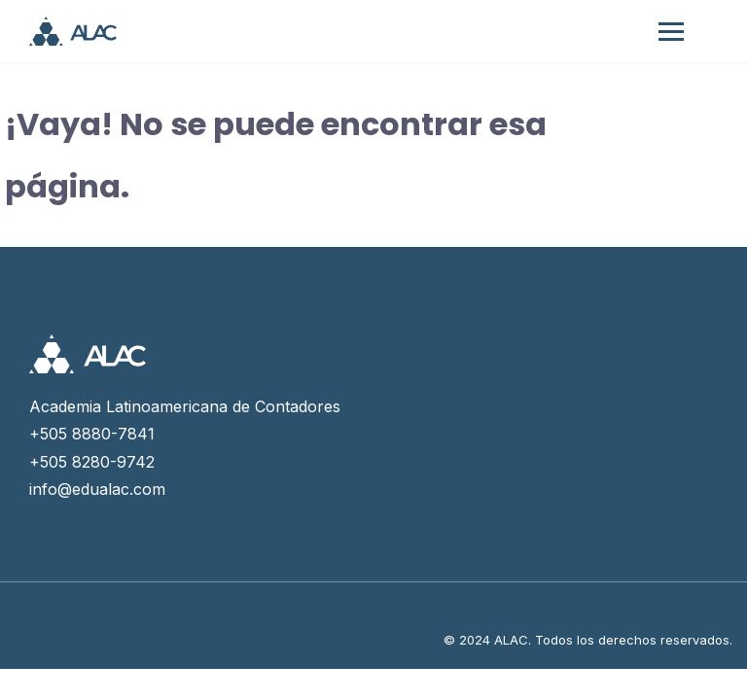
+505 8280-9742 (92, 462)
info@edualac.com (97, 489)
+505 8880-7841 (92, 434)
